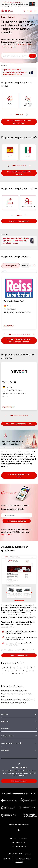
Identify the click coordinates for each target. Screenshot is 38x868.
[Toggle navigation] (35, 11)
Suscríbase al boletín (17, 521)
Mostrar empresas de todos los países (19, 173)
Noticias (5, 714)
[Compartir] (28, 11)
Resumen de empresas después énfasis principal (18, 699)
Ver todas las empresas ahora (19, 424)
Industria (23, 44)
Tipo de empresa (9, 47)
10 (29, 334)
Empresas (5, 722)
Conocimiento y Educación (12, 743)
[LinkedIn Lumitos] (19, 830)
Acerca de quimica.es (19, 846)
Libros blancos (7, 736)
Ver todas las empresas (19, 221)
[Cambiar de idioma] (31, 11)
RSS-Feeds (5, 750)
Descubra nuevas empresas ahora (19, 475)
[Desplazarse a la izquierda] (31, 266)
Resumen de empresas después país (13, 703)
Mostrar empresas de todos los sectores (19, 122)
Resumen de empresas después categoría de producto (16, 695)
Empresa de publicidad (19, 655)
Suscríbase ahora (19, 781)
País (31, 44)
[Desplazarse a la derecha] (34, 266)
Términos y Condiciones (23, 859)
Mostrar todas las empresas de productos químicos (19, 341)
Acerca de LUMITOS (18, 842)
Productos (6, 729)
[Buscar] (24, 11)
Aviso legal (7, 859)
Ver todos (7, 535)
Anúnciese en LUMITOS (18, 838)
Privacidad (19, 862)
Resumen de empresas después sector (14, 691)
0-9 (3, 668)
